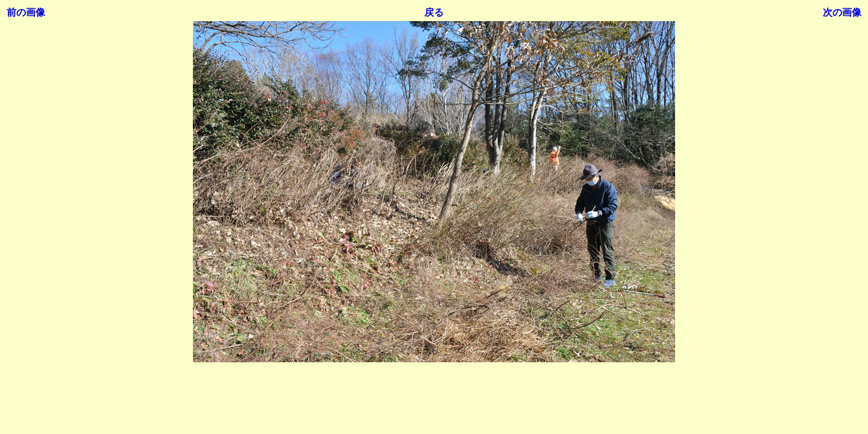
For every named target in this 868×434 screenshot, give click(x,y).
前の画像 (26, 12)
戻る (434, 12)
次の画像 (842, 12)
